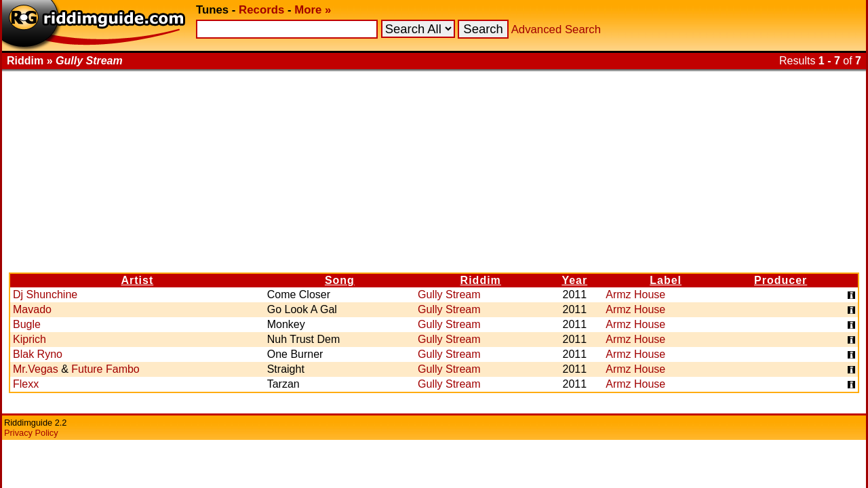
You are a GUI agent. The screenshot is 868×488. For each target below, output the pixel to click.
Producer (781, 280)
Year (574, 280)
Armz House (635, 294)
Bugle (27, 324)
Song (340, 280)
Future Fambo (105, 369)
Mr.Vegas (36, 369)
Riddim (481, 280)
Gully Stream (449, 294)
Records (261, 10)
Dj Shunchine (45, 294)
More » (313, 10)
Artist (137, 280)
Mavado (32, 309)
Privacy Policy (31, 433)
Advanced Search (556, 29)
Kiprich (29, 339)
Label (666, 280)
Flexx (26, 384)
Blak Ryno (38, 354)
